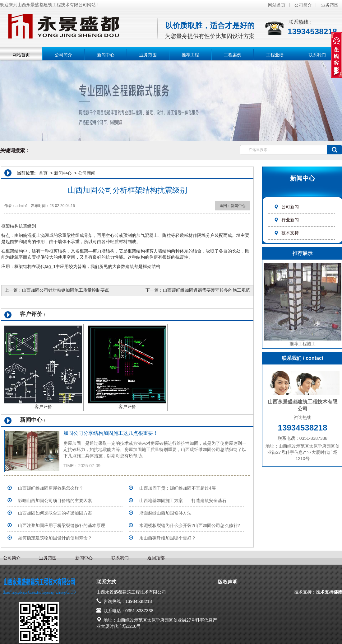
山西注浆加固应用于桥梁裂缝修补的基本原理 (62, 525)
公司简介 (303, 5)
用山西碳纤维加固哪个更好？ (168, 538)
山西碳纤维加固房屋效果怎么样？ (51, 488)
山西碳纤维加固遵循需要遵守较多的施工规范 (206, 290)
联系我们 (317, 55)
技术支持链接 (329, 592)
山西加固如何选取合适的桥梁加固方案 (55, 513)
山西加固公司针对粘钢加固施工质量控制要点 (66, 290)
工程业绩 (275, 55)
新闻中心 (106, 55)
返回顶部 (156, 558)
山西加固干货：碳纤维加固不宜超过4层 (178, 488)
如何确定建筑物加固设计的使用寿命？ (55, 538)
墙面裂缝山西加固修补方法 (165, 513)
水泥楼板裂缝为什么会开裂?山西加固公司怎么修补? (190, 525)
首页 (43, 173)
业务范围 (330, 5)
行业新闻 (286, 220)
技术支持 (286, 233)
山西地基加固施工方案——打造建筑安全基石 (183, 501)
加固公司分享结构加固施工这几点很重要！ (111, 433)
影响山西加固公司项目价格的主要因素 (55, 501)
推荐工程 (190, 55)
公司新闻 (286, 207)
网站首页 (277, 5)
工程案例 (233, 55)
